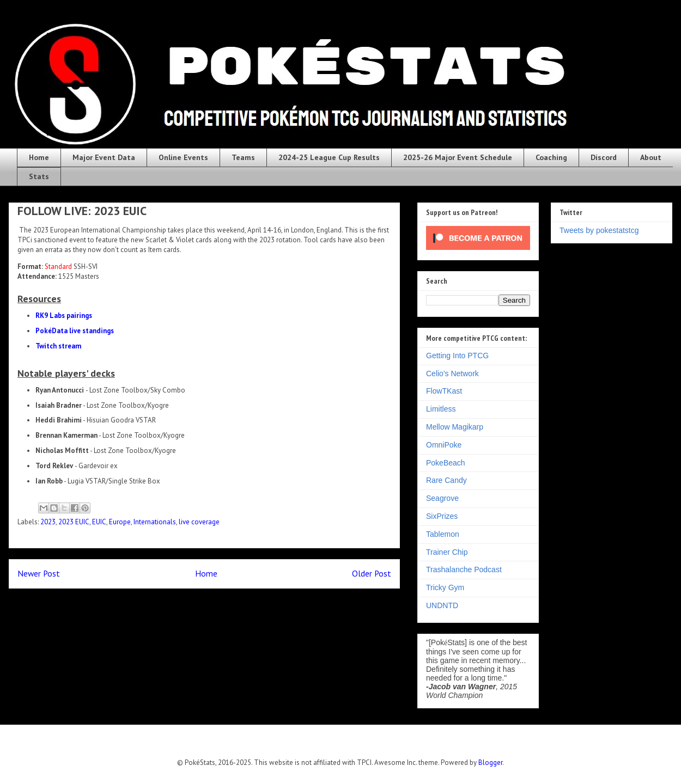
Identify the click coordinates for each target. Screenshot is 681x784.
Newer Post (39, 573)
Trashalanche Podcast (464, 569)
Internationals (155, 522)
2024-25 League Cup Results (329, 157)
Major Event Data (104, 157)
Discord (604, 157)
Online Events (183, 157)
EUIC (99, 522)
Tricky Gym (445, 587)
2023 (48, 522)
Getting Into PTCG (457, 356)
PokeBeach (446, 463)
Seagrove (442, 498)
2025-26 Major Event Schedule (458, 157)
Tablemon (443, 534)
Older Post (372, 573)
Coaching (551, 157)
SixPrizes (442, 516)
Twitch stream (58, 346)
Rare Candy (446, 480)
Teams (243, 157)
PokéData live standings (75, 331)
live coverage (199, 522)
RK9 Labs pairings (64, 316)
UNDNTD (442, 605)
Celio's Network (452, 373)
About (651, 157)
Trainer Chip (447, 552)
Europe (120, 522)
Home (39, 157)
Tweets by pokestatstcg (599, 230)
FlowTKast (444, 391)
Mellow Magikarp (455, 427)
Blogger (490, 762)
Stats (39, 176)
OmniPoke (444, 445)
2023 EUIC (74, 522)
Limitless (441, 409)
